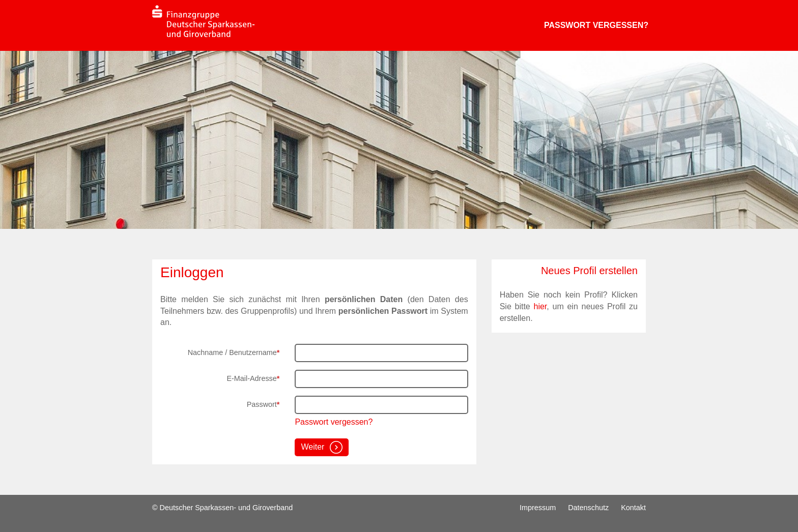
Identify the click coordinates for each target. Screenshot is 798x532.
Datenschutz (588, 508)
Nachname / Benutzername (234, 352)
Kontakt (633, 508)
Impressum (538, 508)
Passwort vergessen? (596, 25)
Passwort (263, 404)
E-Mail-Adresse (253, 378)
